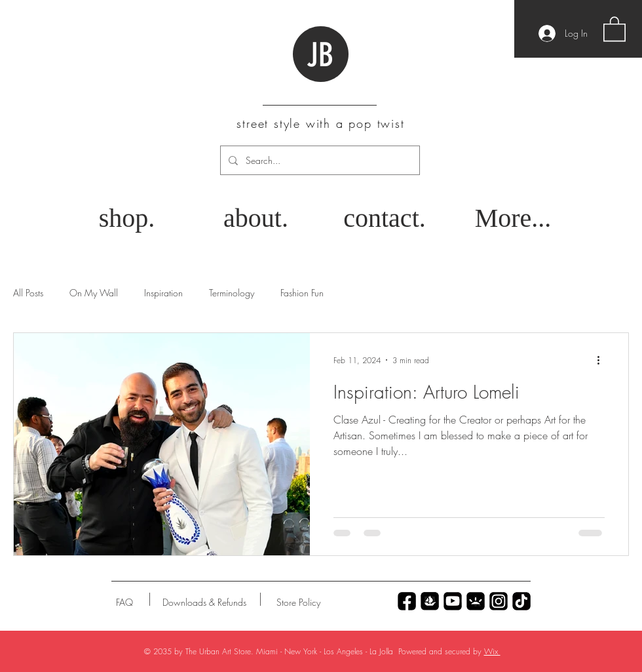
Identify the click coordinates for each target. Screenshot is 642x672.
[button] (614, 28)
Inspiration (163, 293)
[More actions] (603, 360)
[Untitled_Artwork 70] (407, 601)
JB (320, 55)
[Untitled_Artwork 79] (499, 601)
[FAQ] (124, 603)
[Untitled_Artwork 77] (453, 601)
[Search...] (319, 160)
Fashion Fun (302, 293)
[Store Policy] (298, 603)
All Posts (28, 293)
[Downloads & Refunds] (204, 603)
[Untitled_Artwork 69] (521, 601)
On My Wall (94, 293)
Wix (492, 651)
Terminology (232, 293)
